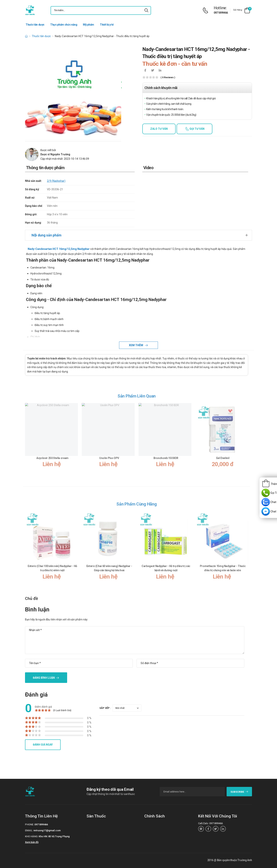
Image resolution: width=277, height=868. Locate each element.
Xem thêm (136, 345)
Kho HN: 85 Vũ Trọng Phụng (54, 836)
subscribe (239, 792)
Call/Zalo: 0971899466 (210, 823)
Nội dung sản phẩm (46, 235)
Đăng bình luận (44, 678)
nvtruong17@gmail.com (47, 830)
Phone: (29, 824)
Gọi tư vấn (197, 129)
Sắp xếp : (105, 708)
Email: (29, 830)
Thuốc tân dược (35, 25)
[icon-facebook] (145, 71)
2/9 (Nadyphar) (56, 181)
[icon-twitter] (153, 71)
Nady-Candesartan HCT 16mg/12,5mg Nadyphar (59, 249)
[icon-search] (146, 10)
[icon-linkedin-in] (160, 71)
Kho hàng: (32, 836)
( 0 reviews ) (168, 78)
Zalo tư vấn (159, 129)
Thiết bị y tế (107, 25)
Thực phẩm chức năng (64, 25)
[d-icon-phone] (206, 10)
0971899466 (221, 13)
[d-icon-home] (26, 36)
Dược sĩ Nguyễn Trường (55, 154)
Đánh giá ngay (43, 745)
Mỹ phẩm (88, 25)
